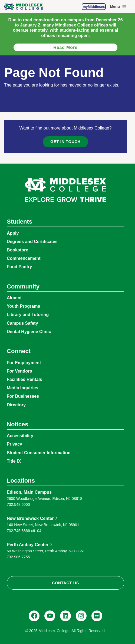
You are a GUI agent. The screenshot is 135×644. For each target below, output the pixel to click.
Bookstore (17, 250)
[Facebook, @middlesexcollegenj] (34, 616)
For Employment (24, 363)
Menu (118, 7)
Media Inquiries (22, 388)
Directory (16, 405)
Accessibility (20, 436)
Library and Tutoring (28, 315)
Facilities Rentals (24, 379)
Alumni (14, 298)
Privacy (14, 444)
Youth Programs (23, 306)
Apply (13, 233)
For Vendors (19, 371)
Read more (65, 47)
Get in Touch (65, 142)
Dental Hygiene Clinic (29, 332)
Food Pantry (19, 267)
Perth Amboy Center (28, 545)
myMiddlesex (94, 7)
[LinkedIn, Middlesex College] (65, 616)
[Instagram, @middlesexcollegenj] (81, 616)
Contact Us (65, 583)
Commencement (24, 258)
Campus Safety (22, 323)
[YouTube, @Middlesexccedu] (50, 616)
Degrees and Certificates (32, 242)
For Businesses (23, 396)
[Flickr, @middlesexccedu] (97, 616)
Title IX (14, 461)
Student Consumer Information (39, 453)
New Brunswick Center (30, 518)
